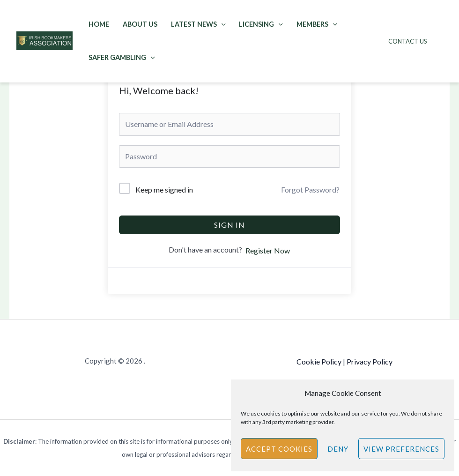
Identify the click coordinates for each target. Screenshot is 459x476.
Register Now (268, 250)
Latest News (198, 24)
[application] (221, 24)
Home (99, 24)
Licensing (261, 24)
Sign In (229, 225)
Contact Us (408, 41)
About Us (140, 24)
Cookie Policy (319, 361)
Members (317, 24)
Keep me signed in (164, 190)
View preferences (401, 449)
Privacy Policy (370, 361)
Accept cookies (279, 449)
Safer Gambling (122, 57)
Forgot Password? (310, 190)
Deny (338, 449)
